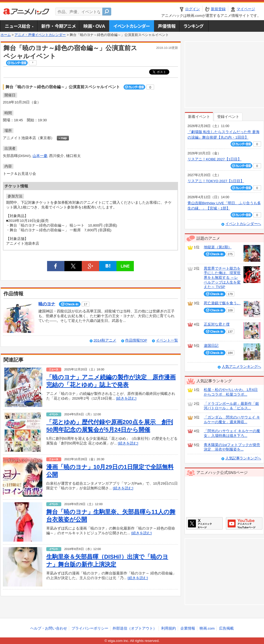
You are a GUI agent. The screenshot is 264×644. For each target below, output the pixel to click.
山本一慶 (40, 156)
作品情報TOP (136, 340)
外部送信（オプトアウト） (135, 628)
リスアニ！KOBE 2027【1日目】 (214, 159)
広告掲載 (226, 628)
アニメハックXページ (204, 523)
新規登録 (218, 9)
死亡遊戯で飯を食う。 (222, 303)
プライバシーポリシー (90, 628)
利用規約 (169, 628)
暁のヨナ (47, 304)
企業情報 (188, 628)
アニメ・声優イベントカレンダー (132, 26)
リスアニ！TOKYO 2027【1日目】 (216, 181)
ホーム (6, 35)
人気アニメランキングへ (241, 367)
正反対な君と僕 (217, 324)
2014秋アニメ (105, 340)
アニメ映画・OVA (94, 26)
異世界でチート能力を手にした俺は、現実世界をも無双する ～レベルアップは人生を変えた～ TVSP (222, 278)
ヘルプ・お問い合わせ (49, 628)
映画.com (207, 628)
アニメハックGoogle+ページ (244, 523)
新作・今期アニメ (58, 26)
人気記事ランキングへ (243, 458)
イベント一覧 (167, 340)
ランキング (194, 26)
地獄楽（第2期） (218, 247)
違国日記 (211, 346)
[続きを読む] (126, 398)
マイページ (246, 9)
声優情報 (167, 26)
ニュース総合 (19, 26)
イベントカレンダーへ (243, 224)
